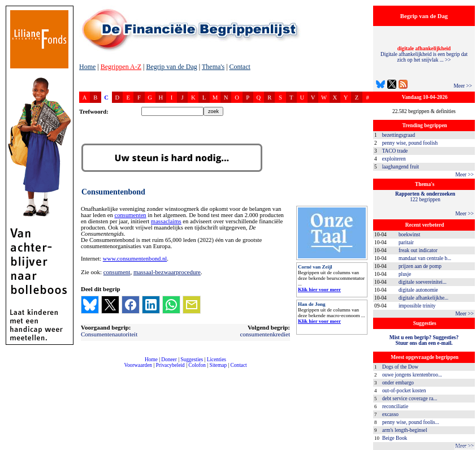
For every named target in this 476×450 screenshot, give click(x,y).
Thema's (213, 67)
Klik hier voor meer (319, 289)
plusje (405, 274)
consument (117, 272)
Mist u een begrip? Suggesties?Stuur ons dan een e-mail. (424, 340)
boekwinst (409, 235)
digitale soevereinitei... (423, 282)
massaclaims (166, 221)
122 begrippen (425, 197)
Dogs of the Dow (400, 367)
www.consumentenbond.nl (135, 259)
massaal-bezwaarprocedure (167, 272)
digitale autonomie (418, 290)
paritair (406, 243)
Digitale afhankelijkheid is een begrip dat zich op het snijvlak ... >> (424, 54)
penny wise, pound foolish (410, 143)
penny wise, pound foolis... (411, 422)
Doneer (169, 360)
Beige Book (395, 438)
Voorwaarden (138, 365)
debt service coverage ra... (410, 399)
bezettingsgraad (399, 135)
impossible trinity (417, 306)
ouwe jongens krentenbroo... (412, 375)
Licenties (217, 360)
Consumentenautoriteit (109, 334)
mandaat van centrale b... (425, 258)
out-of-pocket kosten (404, 391)
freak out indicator (418, 250)
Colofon (197, 365)
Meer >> (463, 86)
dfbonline (465, 447)
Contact (240, 67)
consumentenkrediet (265, 334)
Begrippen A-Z (121, 67)
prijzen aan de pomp (420, 266)
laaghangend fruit (401, 167)
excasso (390, 414)
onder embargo (398, 383)
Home (87, 67)
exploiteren (394, 159)
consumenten (130, 215)
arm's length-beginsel (405, 430)
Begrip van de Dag (171, 67)
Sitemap (218, 365)
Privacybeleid (170, 365)
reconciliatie (395, 406)
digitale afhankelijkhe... (423, 298)
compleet (85, 369)
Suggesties (192, 360)
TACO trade (395, 151)
